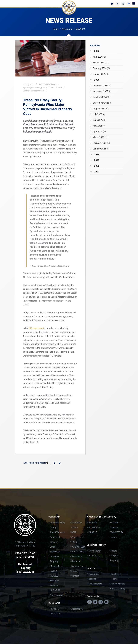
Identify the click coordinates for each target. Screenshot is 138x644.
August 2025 (101, 109)
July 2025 (99, 114)
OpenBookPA (56, 595)
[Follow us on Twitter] (95, 602)
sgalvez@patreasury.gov (34, 88)
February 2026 (101, 68)
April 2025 (99, 131)
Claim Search (95, 551)
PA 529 (53, 571)
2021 (96, 172)
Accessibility (77, 609)
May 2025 (99, 126)
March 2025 (101, 137)
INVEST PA (55, 590)
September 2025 (103, 103)
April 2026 (99, 57)
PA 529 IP (93, 523)
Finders (114, 551)
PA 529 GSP (94, 527)
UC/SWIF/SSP (78, 547)
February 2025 (101, 143)
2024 (96, 154)
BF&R (74, 532)
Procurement (78, 537)
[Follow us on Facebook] (90, 602)
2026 (96, 51)
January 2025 (101, 149)
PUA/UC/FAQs (78, 552)
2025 (96, 80)
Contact (75, 576)
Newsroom (67, 29)
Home (56, 29)
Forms (74, 571)
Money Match (56, 566)
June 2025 (99, 120)
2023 (96, 160)
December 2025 (102, 86)
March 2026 (101, 63)
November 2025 (102, 91)
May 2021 (80, 29)
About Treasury (57, 532)
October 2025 (102, 97)
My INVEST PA (117, 532)
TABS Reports (95, 584)
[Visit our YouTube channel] (106, 602)
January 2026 (101, 74)
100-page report (36, 328)
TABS (74, 542)
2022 (96, 166)
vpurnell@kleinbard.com (34, 91)
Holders (114, 537)
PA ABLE (54, 576)
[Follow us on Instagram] (101, 602)
